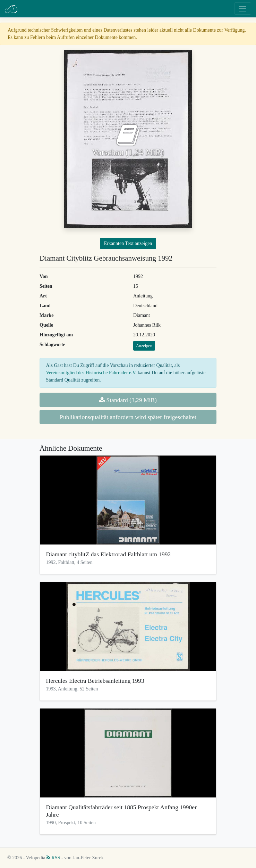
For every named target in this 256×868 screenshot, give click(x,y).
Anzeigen (144, 346)
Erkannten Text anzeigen (128, 243)
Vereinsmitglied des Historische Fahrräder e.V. (91, 373)
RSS (53, 858)
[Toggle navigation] (243, 9)
